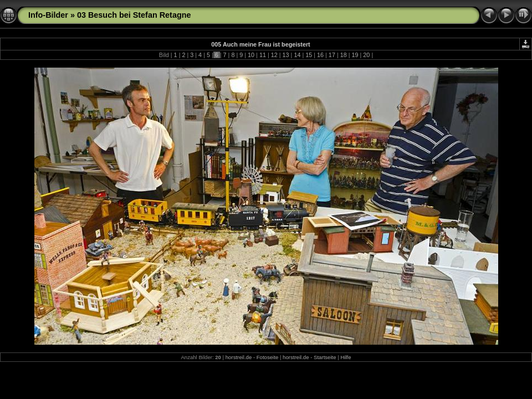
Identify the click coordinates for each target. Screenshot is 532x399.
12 (274, 55)
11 (263, 55)
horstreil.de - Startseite (310, 357)
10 (251, 55)
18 (344, 55)
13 (286, 55)
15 (309, 55)
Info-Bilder (48, 15)
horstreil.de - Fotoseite (252, 357)
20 (366, 55)
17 (332, 55)
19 (355, 55)
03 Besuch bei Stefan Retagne (134, 15)
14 (297, 55)
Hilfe (346, 357)
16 (320, 55)
